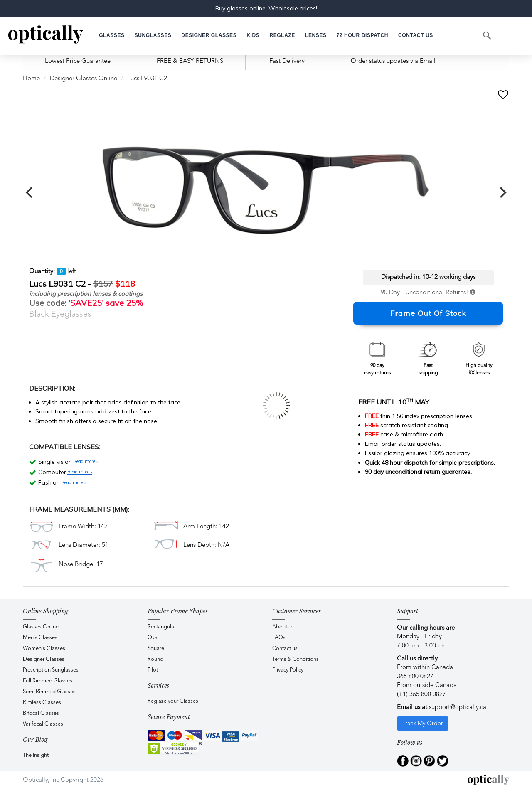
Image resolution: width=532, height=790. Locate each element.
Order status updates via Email (393, 61)
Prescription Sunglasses (51, 670)
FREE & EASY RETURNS (190, 61)
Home (31, 79)
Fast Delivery (287, 61)
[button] (253, 36)
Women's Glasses (44, 648)
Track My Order (423, 724)
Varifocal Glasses (43, 724)
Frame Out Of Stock (428, 313)
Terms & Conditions (296, 659)
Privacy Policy (288, 670)
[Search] (488, 36)
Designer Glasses (44, 659)
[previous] (30, 192)
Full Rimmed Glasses (48, 681)
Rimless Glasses (42, 703)
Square (156, 648)
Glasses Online (41, 627)
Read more (85, 462)
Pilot (153, 670)
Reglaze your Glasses (173, 701)
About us (283, 627)
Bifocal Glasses (41, 713)
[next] (502, 192)
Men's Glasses (40, 638)
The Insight (36, 755)
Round (155, 659)
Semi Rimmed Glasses (49, 692)
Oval (153, 638)
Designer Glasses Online (84, 79)
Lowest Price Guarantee (78, 61)
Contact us (285, 648)
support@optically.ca (458, 708)
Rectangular (162, 627)
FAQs (279, 638)
